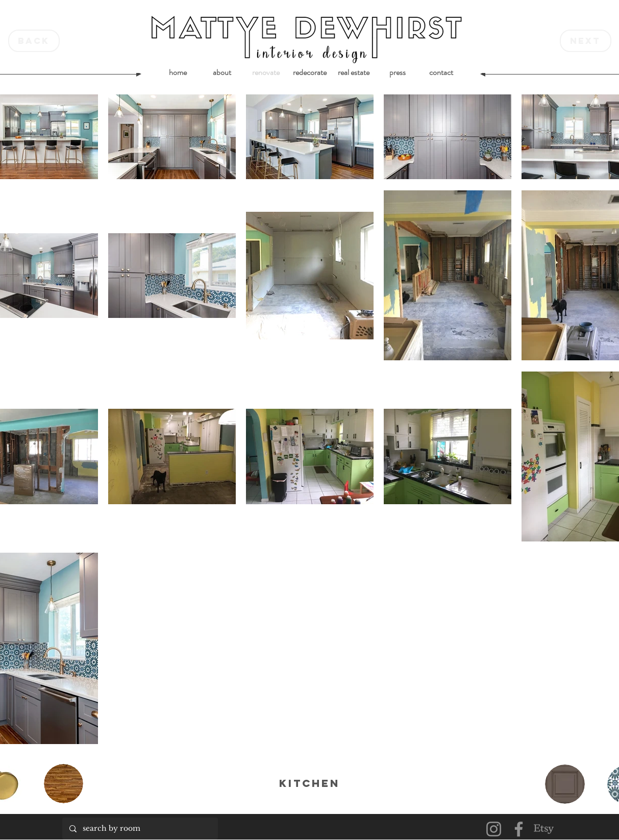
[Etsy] (544, 829)
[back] (34, 41)
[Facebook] (519, 829)
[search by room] (140, 829)
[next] (586, 41)
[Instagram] (494, 829)
